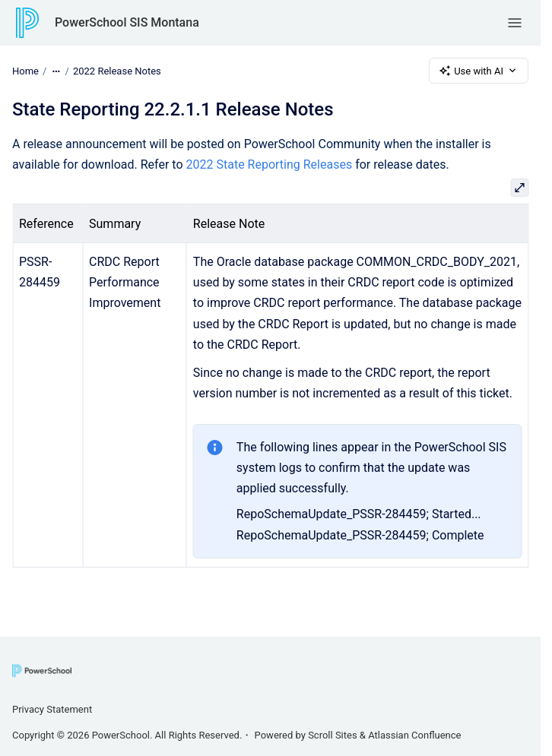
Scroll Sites (333, 735)
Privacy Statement (52, 709)
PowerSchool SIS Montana (127, 22)
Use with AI (479, 71)
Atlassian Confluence (414, 735)
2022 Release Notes (117, 70)
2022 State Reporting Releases (270, 164)
